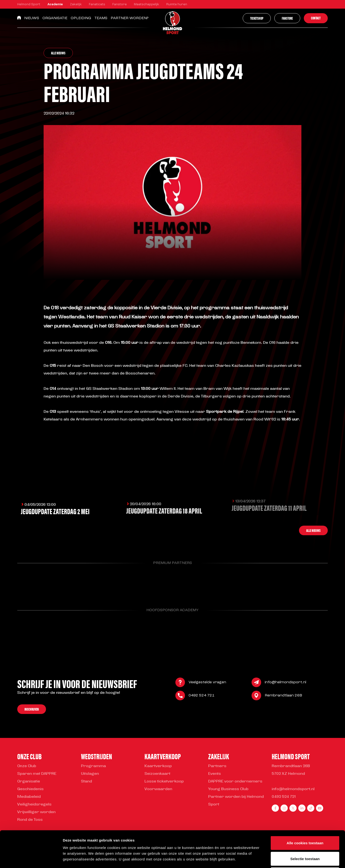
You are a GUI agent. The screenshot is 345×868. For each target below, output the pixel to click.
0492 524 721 (201, 696)
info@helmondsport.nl (285, 683)
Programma (93, 766)
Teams (101, 18)
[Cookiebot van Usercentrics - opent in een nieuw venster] (31, 859)
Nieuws (32, 18)
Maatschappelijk (147, 4)
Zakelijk (76, 4)
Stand (86, 782)
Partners (217, 766)
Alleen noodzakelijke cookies (305, 836)
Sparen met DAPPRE (37, 774)
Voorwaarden (158, 789)
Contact (316, 18)
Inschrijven (32, 710)
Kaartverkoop (158, 766)
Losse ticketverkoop (164, 782)
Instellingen (258, 859)
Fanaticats (97, 4)
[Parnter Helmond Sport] (39, 583)
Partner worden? (130, 18)
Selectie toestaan (305, 821)
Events (215, 774)
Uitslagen (90, 774)
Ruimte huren (177, 4)
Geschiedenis (30, 789)
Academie (55, 4)
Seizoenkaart (157, 774)
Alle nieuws (58, 53)
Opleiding (81, 18)
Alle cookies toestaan (305, 805)
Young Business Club (228, 789)
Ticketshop (257, 18)
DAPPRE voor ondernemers (235, 782)
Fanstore (120, 4)
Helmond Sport (29, 4)
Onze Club (27, 766)
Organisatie (55, 18)
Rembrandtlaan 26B (283, 696)
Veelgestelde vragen (207, 683)
